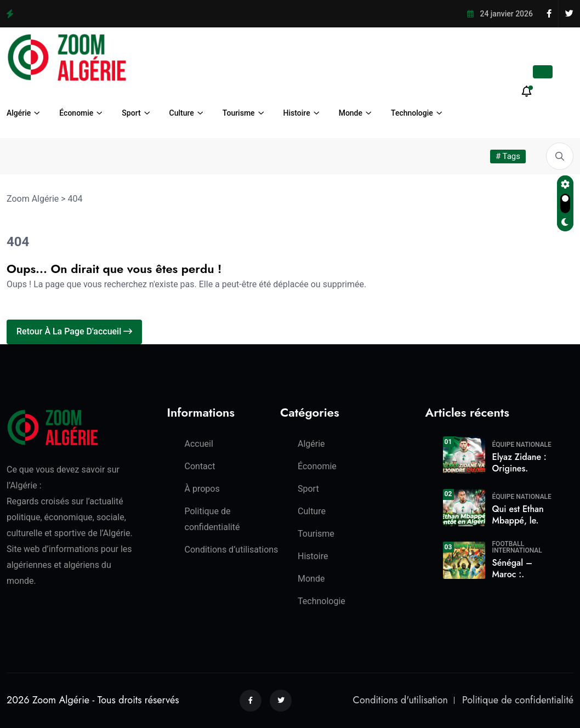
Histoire (297, 113)
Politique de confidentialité (518, 700)
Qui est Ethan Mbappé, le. (518, 515)
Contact (200, 466)
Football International (517, 547)
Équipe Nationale (522, 445)
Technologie (412, 113)
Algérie (19, 113)
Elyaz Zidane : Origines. (519, 463)
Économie (76, 113)
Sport (131, 113)
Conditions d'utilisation (400, 700)
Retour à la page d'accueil (74, 331)
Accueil (199, 444)
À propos (202, 489)
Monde (351, 113)
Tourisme (239, 113)
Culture (182, 113)
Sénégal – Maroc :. (513, 568)
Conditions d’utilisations (232, 550)
